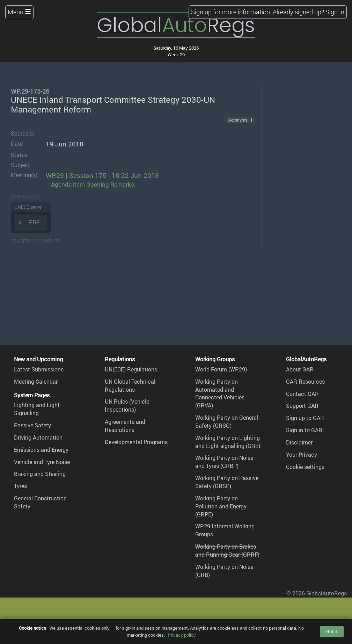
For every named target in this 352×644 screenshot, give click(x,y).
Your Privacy (302, 455)
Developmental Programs (136, 442)
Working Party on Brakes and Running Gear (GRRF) (227, 551)
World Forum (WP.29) (221, 369)
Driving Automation (38, 437)
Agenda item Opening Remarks (93, 184)
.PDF (34, 222)
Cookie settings (305, 467)
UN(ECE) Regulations (131, 369)
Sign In (335, 12)
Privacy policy (182, 635)
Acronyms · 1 (241, 120)
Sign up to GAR (305, 418)
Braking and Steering (40, 474)
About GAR (300, 369)
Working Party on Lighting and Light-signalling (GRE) (228, 442)
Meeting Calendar (36, 382)
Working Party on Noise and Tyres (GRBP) (224, 462)
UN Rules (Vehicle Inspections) (127, 406)
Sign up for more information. (231, 12)
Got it (332, 631)
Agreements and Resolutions (125, 426)
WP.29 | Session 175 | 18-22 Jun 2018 (102, 175)
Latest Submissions (39, 369)
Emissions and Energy (41, 450)
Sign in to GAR (304, 430)
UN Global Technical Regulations (130, 386)
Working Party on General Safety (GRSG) (227, 422)
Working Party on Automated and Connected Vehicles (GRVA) (220, 394)
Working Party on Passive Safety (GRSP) (227, 482)
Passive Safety (32, 425)
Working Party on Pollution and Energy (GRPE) (221, 506)
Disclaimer (299, 442)
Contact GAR (302, 394)
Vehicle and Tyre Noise (42, 462)
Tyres (20, 486)
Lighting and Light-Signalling (38, 409)
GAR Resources (305, 382)
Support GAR (302, 406)
